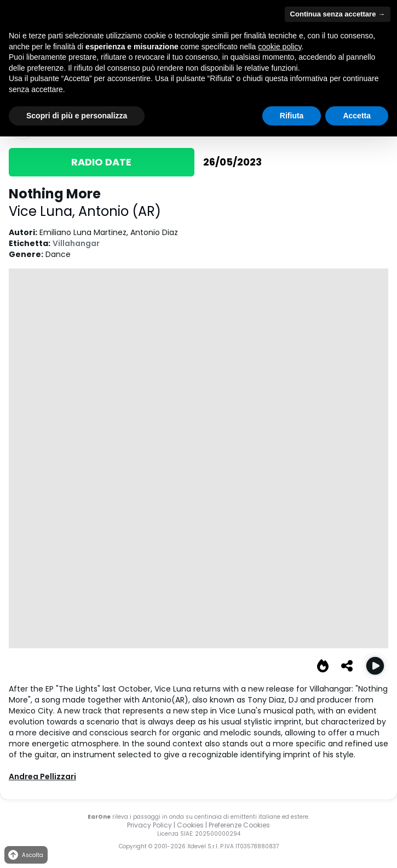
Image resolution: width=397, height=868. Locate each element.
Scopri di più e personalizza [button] (77, 116)
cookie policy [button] (280, 47)
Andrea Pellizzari (42, 776)
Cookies (190, 825)
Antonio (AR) (120, 211)
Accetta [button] (357, 116)
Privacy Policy (149, 825)
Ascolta (25, 855)
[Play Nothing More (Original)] (375, 666)
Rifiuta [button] (292, 116)
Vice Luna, (44, 211)
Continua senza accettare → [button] (338, 14)
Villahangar (76, 243)
